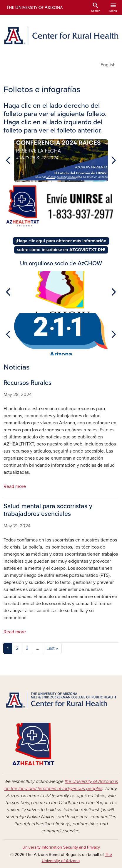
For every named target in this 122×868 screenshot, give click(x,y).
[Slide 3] (72, 178)
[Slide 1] (51, 178)
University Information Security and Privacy (61, 847)
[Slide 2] (61, 178)
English (108, 65)
